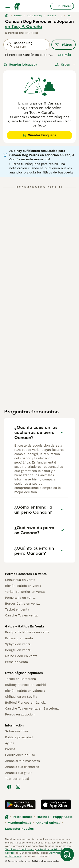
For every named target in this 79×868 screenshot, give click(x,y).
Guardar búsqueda (21, 65)
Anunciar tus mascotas (22, 761)
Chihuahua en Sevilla (21, 697)
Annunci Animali (48, 823)
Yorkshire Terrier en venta (25, 592)
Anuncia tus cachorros (22, 767)
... (61, 15)
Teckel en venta (17, 609)
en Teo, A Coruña (23, 26)
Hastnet (43, 817)
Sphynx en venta (18, 644)
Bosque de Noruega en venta (27, 632)
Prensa (10, 749)
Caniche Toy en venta (21, 615)
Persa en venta (16, 662)
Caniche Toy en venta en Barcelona (32, 708)
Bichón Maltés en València (25, 691)
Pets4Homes (23, 817)
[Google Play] (20, 805)
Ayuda (10, 743)
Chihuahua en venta (20, 580)
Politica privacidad (19, 737)
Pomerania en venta (20, 598)
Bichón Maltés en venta (23, 586)
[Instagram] (18, 787)
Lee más (64, 55)
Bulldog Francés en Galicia (25, 703)
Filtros (64, 45)
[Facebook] (9, 787)
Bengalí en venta (18, 650)
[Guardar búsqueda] (67, 854)
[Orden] (65, 65)
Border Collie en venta (22, 604)
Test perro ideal (17, 779)
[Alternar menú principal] (8, 6)
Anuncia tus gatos (19, 773)
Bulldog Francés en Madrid (25, 685)
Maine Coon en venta (21, 656)
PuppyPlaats (63, 817)
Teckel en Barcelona (20, 679)
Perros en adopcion (20, 714)
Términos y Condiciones (19, 849)
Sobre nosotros (17, 731)
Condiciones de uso (20, 755)
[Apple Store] (56, 805)
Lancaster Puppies (19, 829)
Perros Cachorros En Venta (26, 574)
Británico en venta (19, 638)
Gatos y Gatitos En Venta (25, 626)
